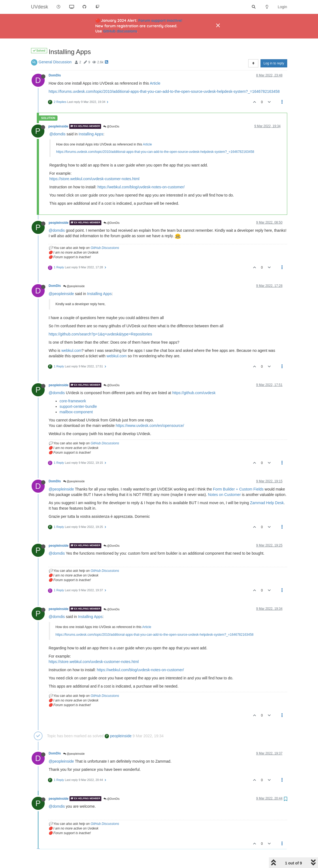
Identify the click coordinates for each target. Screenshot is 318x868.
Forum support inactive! (160, 20)
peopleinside (58, 126)
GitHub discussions (120, 31)
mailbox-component (76, 412)
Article (155, 83)
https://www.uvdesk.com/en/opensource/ (150, 426)
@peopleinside (74, 286)
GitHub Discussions (105, 248)
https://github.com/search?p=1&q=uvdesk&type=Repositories (100, 334)
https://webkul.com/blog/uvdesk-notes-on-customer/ (141, 187)
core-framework (73, 401)
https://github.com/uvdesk (194, 393)
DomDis (55, 75)
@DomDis (111, 127)
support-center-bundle (78, 406)
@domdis (57, 134)
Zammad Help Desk (267, 503)
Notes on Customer (224, 495)
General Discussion (55, 62)
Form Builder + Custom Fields (238, 489)
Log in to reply (274, 63)
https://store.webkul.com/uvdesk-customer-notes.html (94, 179)
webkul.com (71, 350)
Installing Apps (91, 134)
